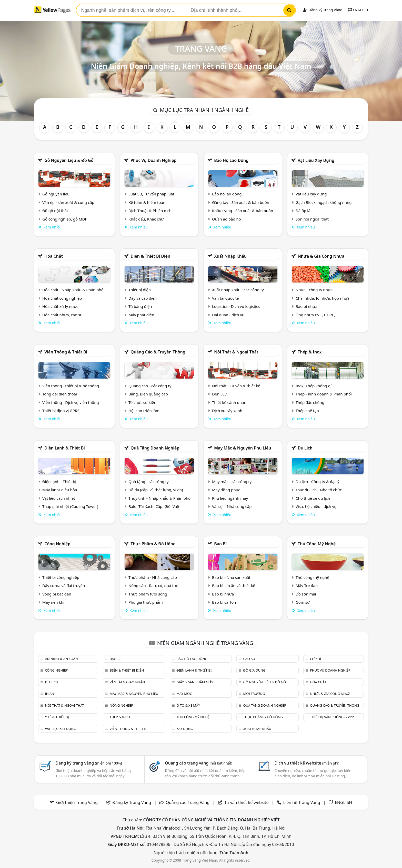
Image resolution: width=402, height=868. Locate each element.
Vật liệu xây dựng (316, 160)
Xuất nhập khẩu (230, 256)
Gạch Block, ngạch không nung (324, 202)
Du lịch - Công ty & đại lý (318, 482)
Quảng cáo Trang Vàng (188, 802)
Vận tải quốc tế (225, 298)
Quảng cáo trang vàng (198, 763)
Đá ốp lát (304, 211)
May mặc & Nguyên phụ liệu (243, 448)
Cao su (249, 659)
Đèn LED (220, 394)
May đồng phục (226, 490)
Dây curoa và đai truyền (64, 585)
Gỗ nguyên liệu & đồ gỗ (69, 160)
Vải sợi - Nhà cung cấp (232, 506)
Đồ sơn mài (306, 594)
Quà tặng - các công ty (149, 482)
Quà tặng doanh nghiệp (155, 448)
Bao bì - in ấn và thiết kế (234, 585)
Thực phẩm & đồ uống (153, 544)
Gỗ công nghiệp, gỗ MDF (65, 219)
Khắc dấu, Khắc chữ (146, 219)
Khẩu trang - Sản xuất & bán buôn (243, 211)
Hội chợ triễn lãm (144, 411)
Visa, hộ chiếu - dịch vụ (316, 506)
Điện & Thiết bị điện (150, 256)
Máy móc (184, 694)
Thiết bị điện (140, 290)
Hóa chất (54, 256)
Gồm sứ (303, 602)
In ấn (49, 694)
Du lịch (305, 448)
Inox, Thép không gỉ (314, 386)
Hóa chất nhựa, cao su (62, 315)
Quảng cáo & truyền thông (158, 352)
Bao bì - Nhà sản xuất (231, 577)
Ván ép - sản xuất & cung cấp (68, 202)
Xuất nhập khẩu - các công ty (238, 290)
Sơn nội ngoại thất (312, 219)
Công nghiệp (57, 544)
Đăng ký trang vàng (89, 763)
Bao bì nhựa (306, 306)
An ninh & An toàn (61, 659)
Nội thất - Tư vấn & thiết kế (236, 386)
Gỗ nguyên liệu (56, 194)
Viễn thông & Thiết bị (66, 352)
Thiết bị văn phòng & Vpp (332, 717)
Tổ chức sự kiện (142, 402)
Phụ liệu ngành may (230, 498)
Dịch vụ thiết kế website (307, 763)
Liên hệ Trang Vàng (302, 802)
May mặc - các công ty (232, 482)
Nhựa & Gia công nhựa (321, 256)
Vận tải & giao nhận (127, 682)
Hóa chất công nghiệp (62, 298)
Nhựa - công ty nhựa (314, 290)
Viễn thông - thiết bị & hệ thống (71, 386)
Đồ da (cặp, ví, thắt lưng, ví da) (156, 490)
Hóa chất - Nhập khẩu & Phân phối (73, 290)
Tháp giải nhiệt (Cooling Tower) (70, 506)
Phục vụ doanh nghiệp (153, 160)
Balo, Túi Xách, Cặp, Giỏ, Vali (154, 506)
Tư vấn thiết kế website (247, 802)
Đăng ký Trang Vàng (323, 10)
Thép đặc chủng (310, 402)
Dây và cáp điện (143, 298)
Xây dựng (185, 729)
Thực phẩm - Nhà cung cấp (153, 577)
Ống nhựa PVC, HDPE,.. (316, 315)
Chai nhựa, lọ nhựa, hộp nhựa (323, 298)
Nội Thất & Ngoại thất (236, 352)
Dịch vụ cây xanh (227, 411)
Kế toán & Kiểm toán (147, 202)
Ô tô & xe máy (188, 705)
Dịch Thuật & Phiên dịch (150, 211)
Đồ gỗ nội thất (55, 211)
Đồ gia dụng (254, 670)
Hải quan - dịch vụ (228, 315)
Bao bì (220, 544)
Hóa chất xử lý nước (60, 306)
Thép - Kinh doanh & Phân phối (324, 394)
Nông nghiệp (121, 705)
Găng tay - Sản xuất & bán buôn (241, 202)
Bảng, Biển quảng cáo (148, 394)
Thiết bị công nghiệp (61, 577)
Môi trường (254, 694)
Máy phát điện (141, 315)
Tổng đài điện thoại (60, 394)
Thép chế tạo (307, 411)
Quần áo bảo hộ (227, 219)
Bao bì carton (224, 602)
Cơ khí (316, 659)
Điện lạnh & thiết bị (65, 448)
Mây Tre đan (307, 585)
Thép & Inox (310, 352)
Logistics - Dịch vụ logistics (236, 306)
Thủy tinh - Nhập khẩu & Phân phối (160, 498)
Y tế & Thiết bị (57, 717)
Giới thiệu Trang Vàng (77, 802)
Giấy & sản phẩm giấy (195, 682)
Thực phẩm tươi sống (148, 594)
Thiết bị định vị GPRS (61, 411)
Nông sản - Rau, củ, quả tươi (154, 585)
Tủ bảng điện (140, 306)
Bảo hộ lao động (231, 160)
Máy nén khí (53, 602)
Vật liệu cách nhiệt (59, 498)
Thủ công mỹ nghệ (317, 544)
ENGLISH (358, 10)
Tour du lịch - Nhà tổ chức (319, 490)
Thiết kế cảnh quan (229, 402)
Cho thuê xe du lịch (313, 498)
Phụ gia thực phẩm (146, 602)
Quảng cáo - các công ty (150, 386)
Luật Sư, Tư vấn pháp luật (151, 194)
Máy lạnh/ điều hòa (60, 490)
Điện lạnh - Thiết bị (59, 482)
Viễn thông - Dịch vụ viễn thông (71, 402)
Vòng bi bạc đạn (57, 594)
